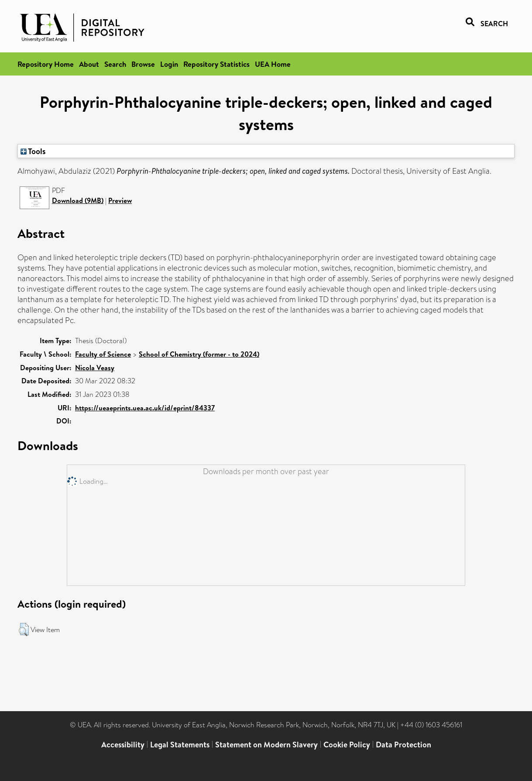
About (89, 64)
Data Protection (403, 745)
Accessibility (123, 745)
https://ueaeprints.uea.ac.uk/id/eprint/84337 (145, 408)
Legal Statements (180, 745)
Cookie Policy (347, 745)
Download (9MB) (78, 200)
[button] (24, 630)
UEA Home (273, 64)
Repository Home (46, 64)
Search (115, 64)
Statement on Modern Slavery (266, 745)
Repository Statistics (216, 64)
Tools (33, 151)
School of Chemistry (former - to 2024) (199, 354)
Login (169, 64)
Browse (143, 64)
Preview (120, 200)
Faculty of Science (103, 354)
